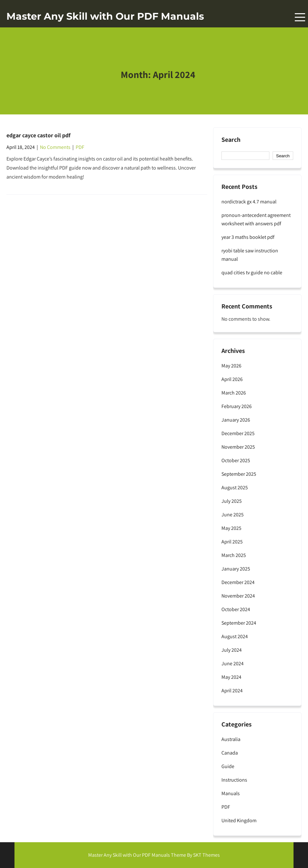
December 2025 (238, 433)
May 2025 (231, 528)
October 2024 (236, 609)
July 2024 (232, 650)
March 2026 (234, 393)
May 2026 (231, 366)
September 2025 (239, 474)
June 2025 (233, 515)
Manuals (231, 793)
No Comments (55, 147)
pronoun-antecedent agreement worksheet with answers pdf (256, 219)
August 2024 (235, 636)
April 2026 (232, 379)
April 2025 (232, 542)
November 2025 (238, 447)
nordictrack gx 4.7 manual (249, 202)
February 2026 (237, 406)
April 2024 (232, 691)
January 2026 (236, 420)
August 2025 (235, 488)
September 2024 (239, 623)
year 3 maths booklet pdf (248, 237)
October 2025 (236, 460)
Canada (230, 753)
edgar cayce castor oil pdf (38, 135)
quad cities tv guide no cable (252, 273)
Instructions (234, 780)
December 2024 (238, 582)
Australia (231, 739)
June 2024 (233, 663)
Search (231, 140)
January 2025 (236, 569)
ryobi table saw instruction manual (250, 255)
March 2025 (234, 555)
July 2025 (232, 501)
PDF (80, 147)
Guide (228, 766)
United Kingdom (239, 820)
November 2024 (238, 596)
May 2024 (231, 677)
